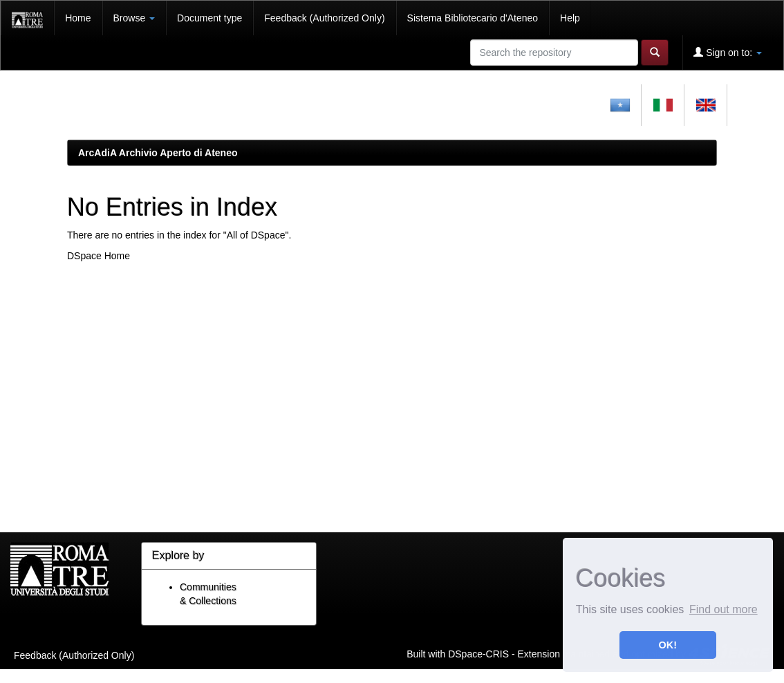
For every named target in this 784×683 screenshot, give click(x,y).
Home (78, 18)
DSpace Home (99, 256)
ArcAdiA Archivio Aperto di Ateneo (158, 153)
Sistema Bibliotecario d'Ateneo (473, 18)
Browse (134, 18)
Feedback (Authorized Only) (324, 18)
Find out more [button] (724, 609)
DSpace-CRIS (478, 653)
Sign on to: (728, 52)
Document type (209, 18)
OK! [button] (668, 645)
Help (570, 18)
